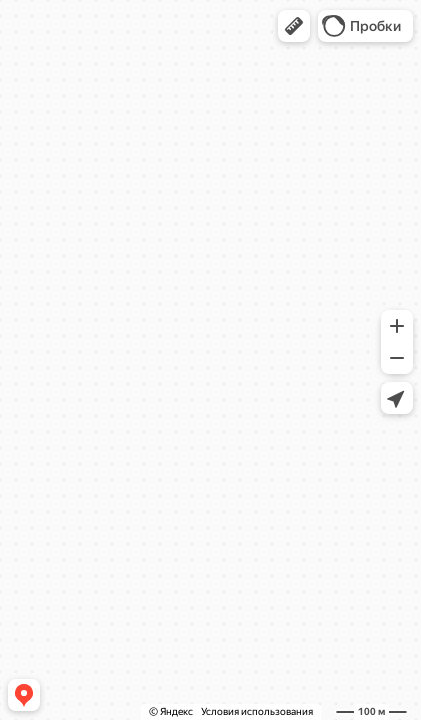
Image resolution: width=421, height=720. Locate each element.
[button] (294, 26)
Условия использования (257, 711)
